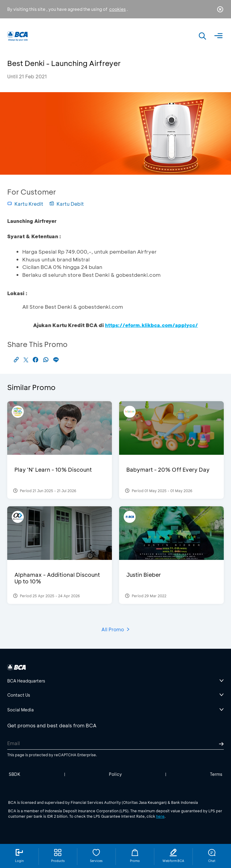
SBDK (15, 774)
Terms (216, 774)
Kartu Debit (67, 204)
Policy (115, 774)
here (160, 816)
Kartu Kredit (25, 204)
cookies (117, 9)
